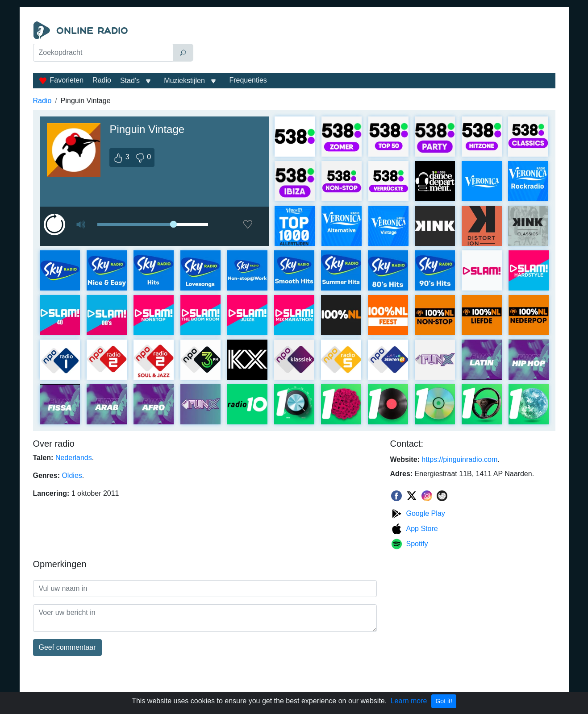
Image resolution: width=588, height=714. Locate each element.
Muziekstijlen (184, 81)
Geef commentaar (67, 647)
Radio (102, 80)
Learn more (409, 701)
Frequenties (248, 80)
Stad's (130, 81)
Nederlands (74, 458)
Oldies (72, 475)
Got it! (444, 701)
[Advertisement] (376, 44)
